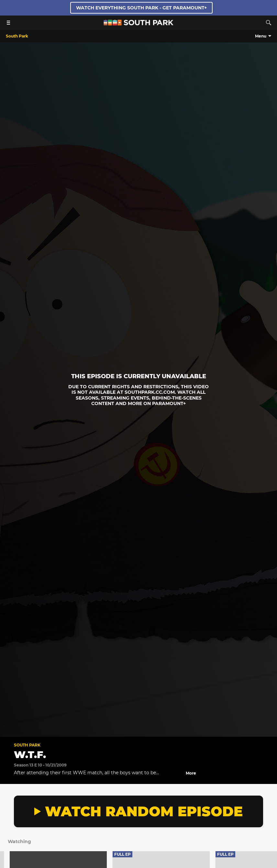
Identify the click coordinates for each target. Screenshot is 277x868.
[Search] (269, 23)
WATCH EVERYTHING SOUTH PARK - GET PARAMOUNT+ (141, 8)
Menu (261, 36)
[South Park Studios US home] (138, 24)
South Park (27, 745)
